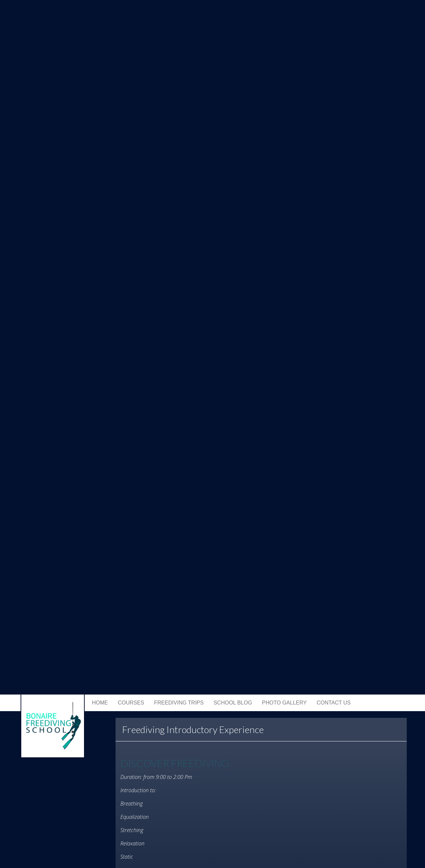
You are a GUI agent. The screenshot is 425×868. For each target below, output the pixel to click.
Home (100, 703)
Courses (131, 703)
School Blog (233, 703)
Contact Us (334, 703)
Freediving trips (179, 703)
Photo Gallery (284, 703)
